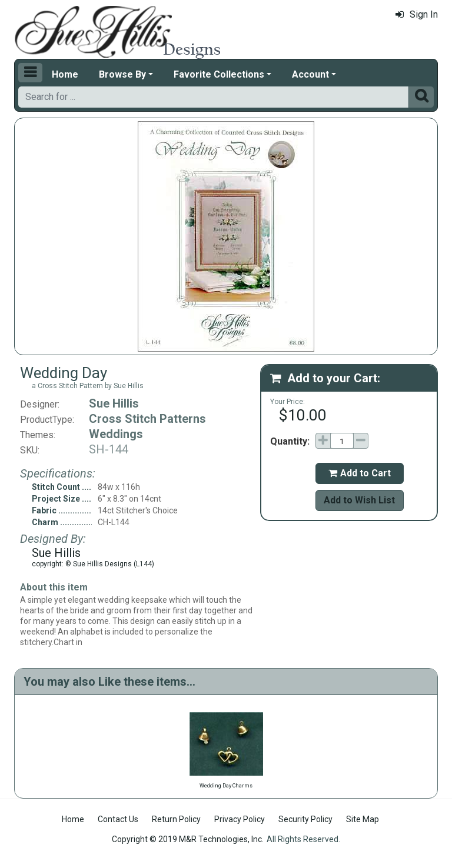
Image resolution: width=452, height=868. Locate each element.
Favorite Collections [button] (219, 74)
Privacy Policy (240, 819)
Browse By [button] (122, 74)
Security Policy (305, 819)
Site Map (363, 819)
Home (65, 74)
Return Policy (176, 819)
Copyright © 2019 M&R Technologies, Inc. (188, 839)
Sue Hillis (114, 403)
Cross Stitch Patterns (147, 419)
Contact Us (118, 819)
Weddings (116, 434)
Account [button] (310, 74)
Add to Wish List (359, 500)
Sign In (417, 14)
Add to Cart (360, 473)
